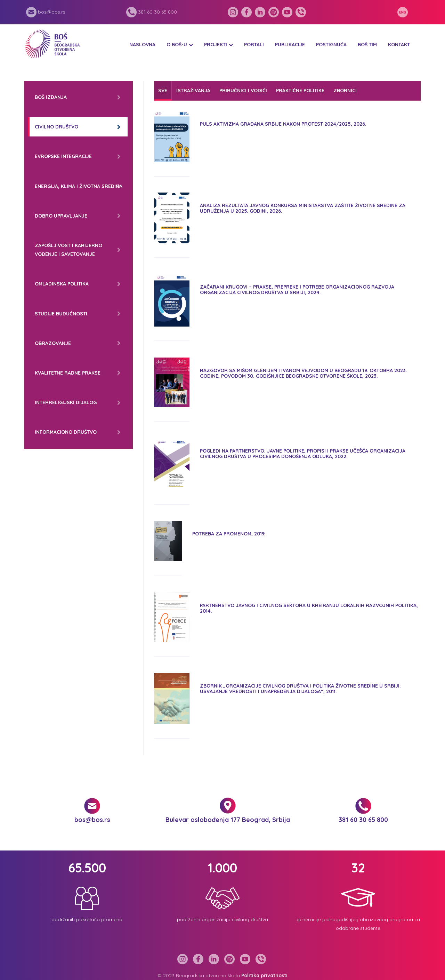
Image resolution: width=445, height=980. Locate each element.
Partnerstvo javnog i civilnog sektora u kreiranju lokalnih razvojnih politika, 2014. (309, 608)
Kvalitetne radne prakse (68, 373)
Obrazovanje (53, 343)
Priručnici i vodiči (243, 91)
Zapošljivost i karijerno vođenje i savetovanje (68, 250)
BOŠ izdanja (51, 97)
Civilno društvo (56, 127)
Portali (254, 45)
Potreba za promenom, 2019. (229, 534)
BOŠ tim (367, 45)
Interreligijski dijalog (66, 402)
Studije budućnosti (61, 314)
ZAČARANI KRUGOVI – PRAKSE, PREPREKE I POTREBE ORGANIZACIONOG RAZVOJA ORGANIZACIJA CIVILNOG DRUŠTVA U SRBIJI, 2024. (297, 289)
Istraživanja (193, 91)
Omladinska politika (62, 284)
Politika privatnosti (264, 975)
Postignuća (331, 45)
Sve (163, 91)
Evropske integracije (63, 156)
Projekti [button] (216, 45)
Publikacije (290, 45)
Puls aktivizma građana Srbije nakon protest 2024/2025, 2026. (283, 124)
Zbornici (345, 91)
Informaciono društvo (66, 432)
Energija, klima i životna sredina (79, 186)
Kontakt (399, 45)
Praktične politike (300, 91)
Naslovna (142, 45)
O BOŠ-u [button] (177, 45)
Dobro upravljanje (61, 216)
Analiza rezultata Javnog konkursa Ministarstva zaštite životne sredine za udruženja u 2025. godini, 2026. (303, 208)
